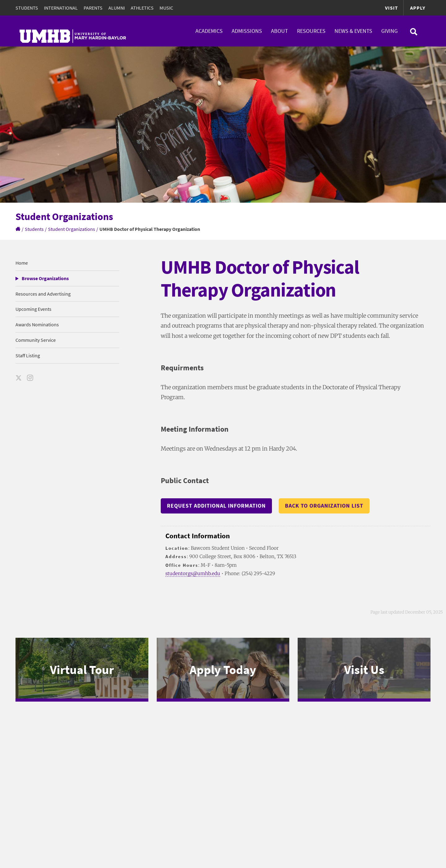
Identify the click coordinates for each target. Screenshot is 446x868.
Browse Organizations (45, 278)
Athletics (142, 8)
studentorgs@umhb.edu (193, 573)
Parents (93, 8)
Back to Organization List (324, 506)
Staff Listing (28, 355)
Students (27, 8)
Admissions (247, 31)
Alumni (117, 8)
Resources (311, 31)
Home (22, 263)
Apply (418, 8)
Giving (389, 31)
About (280, 31)
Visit (391, 8)
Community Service (36, 340)
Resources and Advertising (43, 294)
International (61, 8)
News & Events (353, 31)
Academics (209, 31)
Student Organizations (72, 229)
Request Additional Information (216, 506)
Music (166, 8)
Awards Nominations (37, 324)
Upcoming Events (33, 309)
